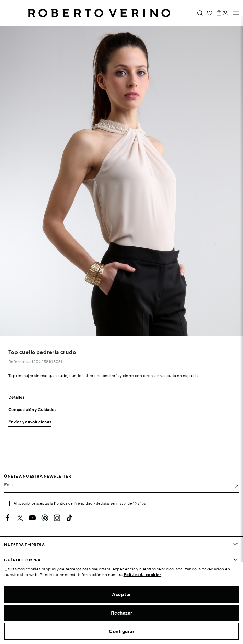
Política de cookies (143, 575)
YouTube (32, 518)
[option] (121, 181)
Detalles (16, 397)
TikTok (69, 518)
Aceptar (121, 594)
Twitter (20, 518)
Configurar (121, 631)
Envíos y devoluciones (30, 422)
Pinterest (45, 518)
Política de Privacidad (73, 503)
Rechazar (122, 613)
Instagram (57, 518)
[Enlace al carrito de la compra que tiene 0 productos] (219, 13)
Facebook (8, 518)
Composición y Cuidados (32, 410)
